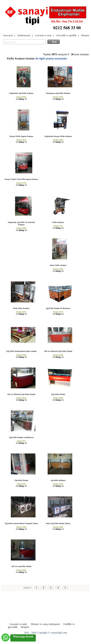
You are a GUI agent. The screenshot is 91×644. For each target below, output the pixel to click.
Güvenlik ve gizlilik (66, 36)
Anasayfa (8, 36)
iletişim (25, 627)
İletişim (85, 36)
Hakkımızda (24, 36)
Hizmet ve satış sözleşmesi (45, 624)
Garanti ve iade (43, 36)
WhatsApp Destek (23, 637)
